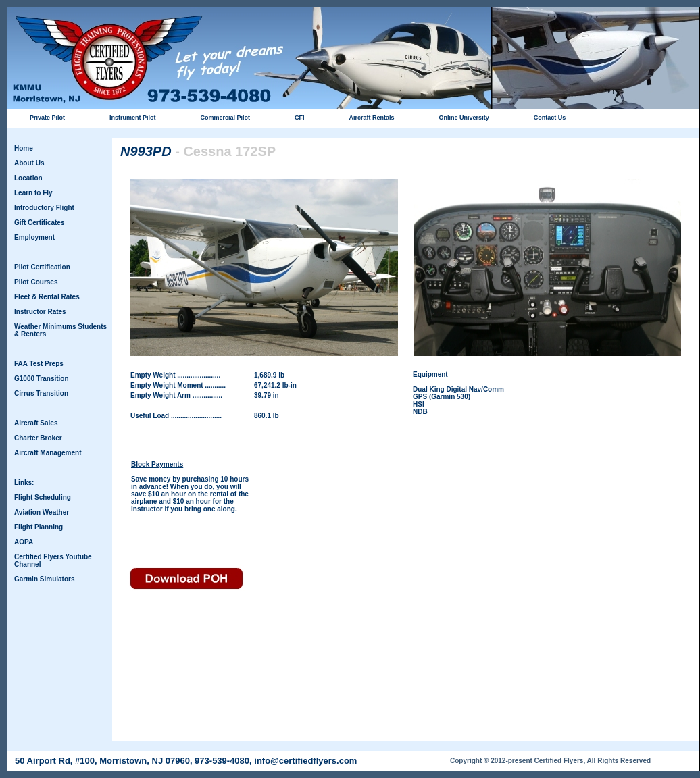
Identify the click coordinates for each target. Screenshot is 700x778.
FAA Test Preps (39, 364)
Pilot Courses (36, 282)
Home (24, 148)
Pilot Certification (42, 267)
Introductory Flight (44, 208)
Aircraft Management (48, 453)
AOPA (24, 542)
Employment (34, 237)
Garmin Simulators (44, 579)
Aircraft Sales (36, 423)
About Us (29, 163)
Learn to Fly (33, 193)
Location (28, 178)
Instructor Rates (40, 312)
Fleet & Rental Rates (47, 297)
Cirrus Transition (41, 393)
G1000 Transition (42, 379)
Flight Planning (39, 527)
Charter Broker (38, 438)
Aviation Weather (42, 512)
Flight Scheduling (43, 497)
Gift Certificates (39, 223)
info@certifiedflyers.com (305, 761)
